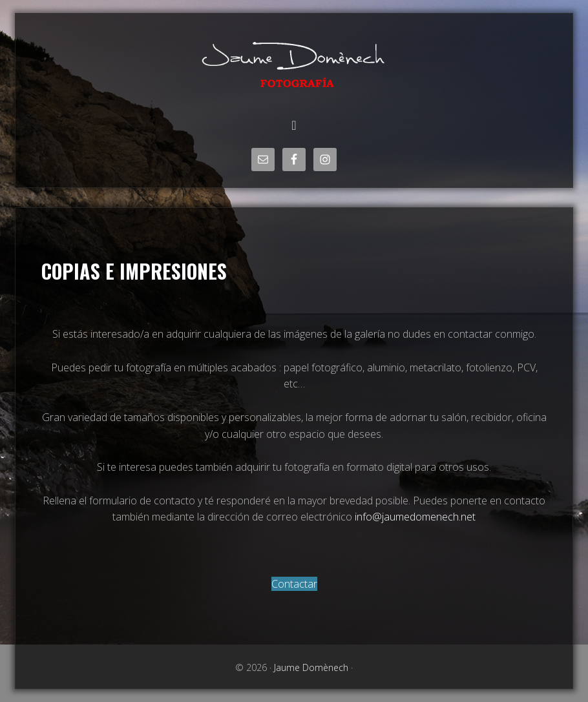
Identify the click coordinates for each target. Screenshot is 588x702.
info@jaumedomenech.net (415, 517)
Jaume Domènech (294, 63)
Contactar (294, 584)
